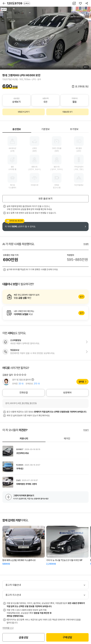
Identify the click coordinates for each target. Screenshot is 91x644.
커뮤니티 (24, 439)
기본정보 (45, 129)
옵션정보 (17, 129)
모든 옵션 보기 (45, 199)
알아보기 (45, 297)
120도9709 (19, 3)
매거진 (67, 439)
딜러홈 (81, 382)
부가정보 (74, 129)
